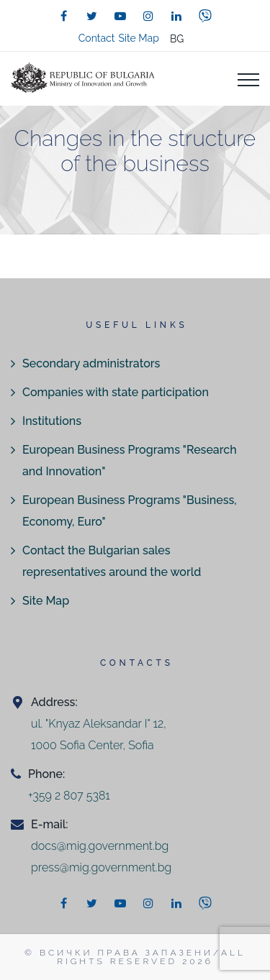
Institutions (52, 421)
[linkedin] (176, 16)
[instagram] (148, 16)
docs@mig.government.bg (100, 846)
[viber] (205, 16)
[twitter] (92, 16)
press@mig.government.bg (101, 867)
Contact (97, 38)
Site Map (138, 38)
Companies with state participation (116, 392)
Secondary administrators (91, 363)
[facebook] (64, 16)
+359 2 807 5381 (69, 796)
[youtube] (120, 16)
